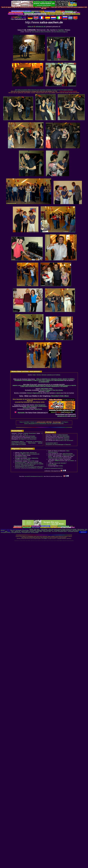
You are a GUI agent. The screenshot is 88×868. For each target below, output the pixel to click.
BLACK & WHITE (26, 386)
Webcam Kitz (17, 531)
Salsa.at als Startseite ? (60, 463)
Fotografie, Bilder (39, 531)
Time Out (55, 390)
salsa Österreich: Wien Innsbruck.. (80, 530)
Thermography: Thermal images (22, 530)
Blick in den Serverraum (67, 440)
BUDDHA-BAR (33, 386)
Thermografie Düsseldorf (73, 531)
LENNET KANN (24, 387)
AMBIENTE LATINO (17, 386)
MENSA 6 (38, 387)
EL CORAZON (53, 379)
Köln (62, 396)
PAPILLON (43, 387)
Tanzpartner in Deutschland (34, 442)
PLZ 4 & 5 (41, 467)
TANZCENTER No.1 (55, 387)
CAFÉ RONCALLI (41, 386)
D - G (16, 435)
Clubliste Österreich (62, 435)
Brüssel (30, 393)
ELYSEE (57, 386)
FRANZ (60, 379)
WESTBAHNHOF (59, 380)
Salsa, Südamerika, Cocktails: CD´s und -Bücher (27, 459)
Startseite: (20, 413)
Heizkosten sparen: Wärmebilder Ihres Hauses (66, 0)
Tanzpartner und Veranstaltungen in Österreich (58, 444)
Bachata (31, 529)
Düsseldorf (55, 396)
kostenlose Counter (53, 0)
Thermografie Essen (26, 532)
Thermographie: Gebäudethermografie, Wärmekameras (41, 530)
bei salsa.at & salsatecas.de (30, 454)
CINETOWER (44, 389)
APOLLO (39, 379)
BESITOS (45, 379)
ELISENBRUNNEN (44, 382)
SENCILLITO (50, 380)
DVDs (33, 461)
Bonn (67, 396)
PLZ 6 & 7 (18, 468)
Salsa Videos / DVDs (21, 0)
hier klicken (71, 461)
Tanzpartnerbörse (20, 467)
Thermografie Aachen (62, 531)
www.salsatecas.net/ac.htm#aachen (41, 32)
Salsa (35, 529)
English (36, 19)
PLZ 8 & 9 (25, 468)
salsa (38, 529)
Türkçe (75, 19)
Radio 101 (13, 530)
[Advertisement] (44, 499)
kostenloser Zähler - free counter (50, 531)
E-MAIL (61, 466)
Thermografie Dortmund (16, 532)
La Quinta (58, 393)
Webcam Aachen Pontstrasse (28, 531)
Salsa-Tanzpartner (40, 405)
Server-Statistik (52, 464)
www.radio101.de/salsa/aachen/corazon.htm (54, 468)
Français (42, 19)
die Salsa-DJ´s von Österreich (61, 439)
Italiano (59, 19)
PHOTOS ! (34, 438)
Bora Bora (43, 390)
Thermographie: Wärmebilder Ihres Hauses (63, 530)
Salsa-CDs (15, 0)
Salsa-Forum (38, 409)
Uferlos (61, 390)
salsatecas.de (40, 27)
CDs (29, 461)
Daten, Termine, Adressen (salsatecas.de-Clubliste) (46, 375)
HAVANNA (61, 386)
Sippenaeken (37, 393)
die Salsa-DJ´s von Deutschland (28, 439)
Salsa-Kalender (44, 529)
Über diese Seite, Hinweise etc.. (29, 453)
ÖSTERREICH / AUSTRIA (35, 468)
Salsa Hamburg (81, 529)
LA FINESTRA (73, 386)
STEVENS (48, 387)
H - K (19, 435)
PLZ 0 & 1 (28, 467)
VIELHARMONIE (64, 387)
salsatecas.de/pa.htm (58, 423)
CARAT (47, 392)
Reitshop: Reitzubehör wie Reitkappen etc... (40, 0)
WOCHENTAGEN (30, 436)
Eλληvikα (70, 19)
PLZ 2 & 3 (34, 467)
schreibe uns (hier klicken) (55, 458)
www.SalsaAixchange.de (60, 32)
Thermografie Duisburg (6, 532)
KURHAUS (67, 386)
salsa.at (30, 27)
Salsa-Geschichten (68, 454)
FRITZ (51, 389)
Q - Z (26, 435)
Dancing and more (50, 386)
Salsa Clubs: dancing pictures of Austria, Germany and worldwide (62, 529)
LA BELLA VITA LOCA (39, 380)
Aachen (61, 30)
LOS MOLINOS (32, 387)
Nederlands (53, 19)
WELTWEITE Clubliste (21, 457)
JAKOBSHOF (18, 380)
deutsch (30, 19)
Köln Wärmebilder (35, 532)
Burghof (49, 390)
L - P (23, 435)
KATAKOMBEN (27, 380)
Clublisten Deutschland (29, 433)
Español (48, 19)
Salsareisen (28, 0)
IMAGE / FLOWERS (68, 379)
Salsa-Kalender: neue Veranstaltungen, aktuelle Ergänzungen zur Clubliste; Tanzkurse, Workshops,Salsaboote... (29, 464)
